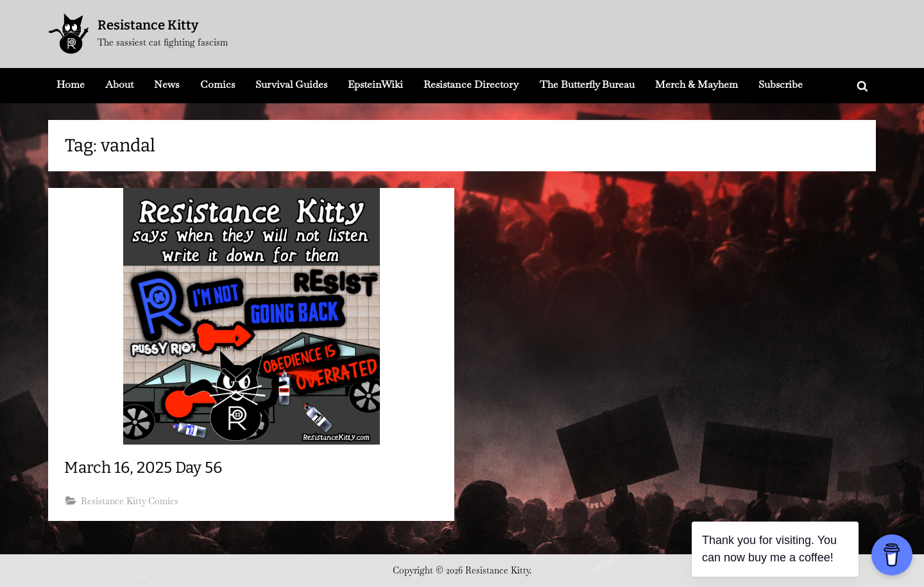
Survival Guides (291, 84)
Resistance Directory (471, 84)
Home (71, 84)
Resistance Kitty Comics (130, 502)
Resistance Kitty (148, 25)
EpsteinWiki (375, 84)
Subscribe (781, 84)
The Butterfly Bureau (587, 84)
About (119, 84)
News (167, 84)
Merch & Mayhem (697, 84)
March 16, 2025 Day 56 (146, 468)
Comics (218, 84)
